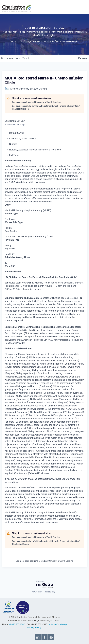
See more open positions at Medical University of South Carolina (44, 561)
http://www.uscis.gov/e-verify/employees (37, 522)
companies (7, 58)
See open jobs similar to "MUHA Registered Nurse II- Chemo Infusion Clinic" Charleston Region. (46, 107)
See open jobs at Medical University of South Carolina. (36, 102)
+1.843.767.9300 (17, 624)
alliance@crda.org (58, 624)
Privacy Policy (34, 627)
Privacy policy (37, 592)
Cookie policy (50, 592)
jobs (18, 58)
